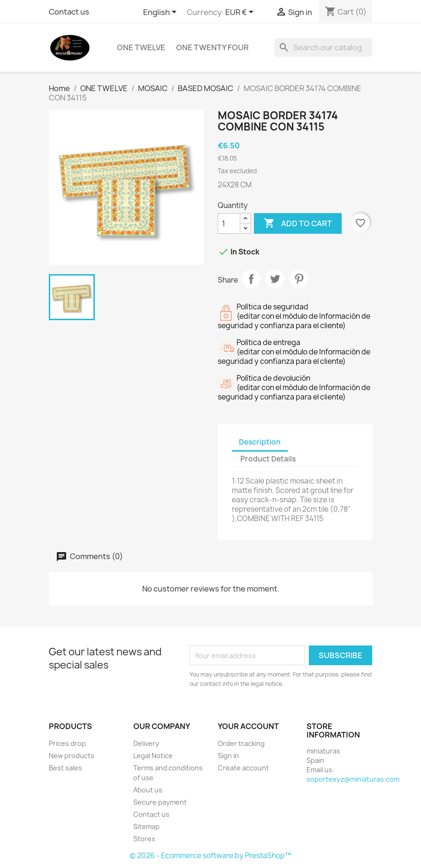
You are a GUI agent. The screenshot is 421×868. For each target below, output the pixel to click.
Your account (248, 726)
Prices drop (67, 743)
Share (251, 279)
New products (72, 756)
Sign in (228, 756)
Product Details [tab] (268, 459)
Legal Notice (153, 756)
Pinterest (299, 279)
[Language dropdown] (161, 13)
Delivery (146, 743)
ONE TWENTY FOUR (212, 47)
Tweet (275, 279)
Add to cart (298, 223)
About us (148, 790)
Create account (243, 768)
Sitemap (146, 826)
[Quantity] (229, 223)
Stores (144, 839)
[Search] (323, 47)
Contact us (69, 12)
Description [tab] (260, 442)
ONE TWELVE (141, 47)
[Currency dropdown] (241, 13)
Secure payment (160, 802)
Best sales (65, 768)
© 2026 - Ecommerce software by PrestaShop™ (210, 856)
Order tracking (241, 743)
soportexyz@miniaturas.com (353, 779)
